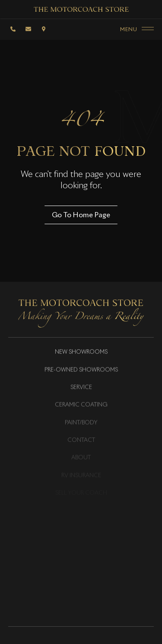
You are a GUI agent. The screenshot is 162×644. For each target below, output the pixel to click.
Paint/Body (81, 423)
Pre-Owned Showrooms (81, 370)
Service (81, 388)
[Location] (44, 29)
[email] (29, 29)
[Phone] (13, 29)
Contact (81, 441)
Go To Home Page (81, 215)
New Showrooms (81, 353)
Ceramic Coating (81, 406)
